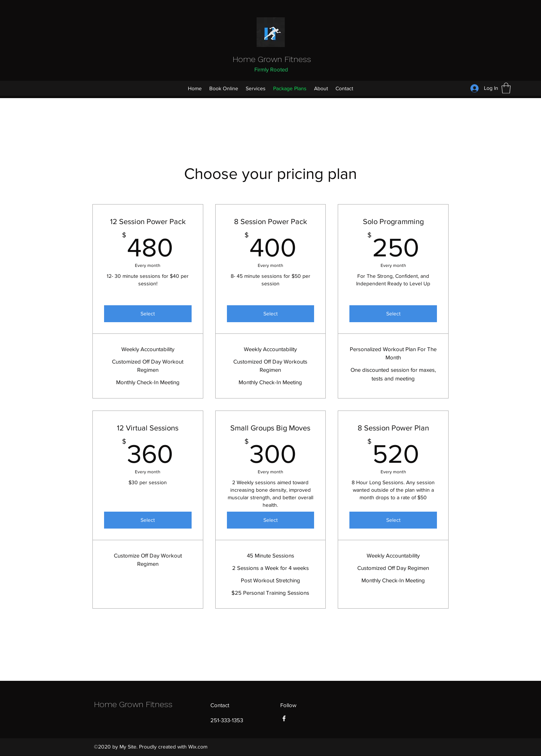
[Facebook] (284, 718)
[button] (506, 88)
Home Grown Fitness (272, 59)
